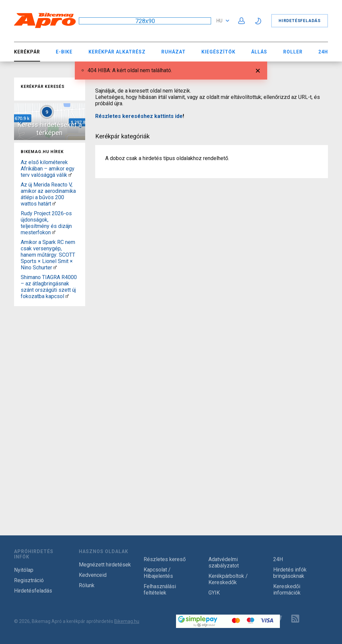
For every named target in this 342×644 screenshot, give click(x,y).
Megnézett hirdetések (105, 565)
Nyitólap (24, 570)
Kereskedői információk (287, 590)
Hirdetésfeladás (300, 21)
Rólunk (87, 585)
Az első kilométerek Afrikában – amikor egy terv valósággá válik (48, 169)
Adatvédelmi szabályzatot (224, 562)
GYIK (214, 593)
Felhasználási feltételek (160, 590)
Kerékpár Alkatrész (117, 52)
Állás (259, 52)
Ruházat (174, 52)
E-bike (64, 52)
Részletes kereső (165, 559)
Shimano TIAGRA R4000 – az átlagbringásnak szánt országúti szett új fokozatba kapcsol (49, 287)
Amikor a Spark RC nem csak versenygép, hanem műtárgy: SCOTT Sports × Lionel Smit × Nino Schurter (48, 255)
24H (323, 52)
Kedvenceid (93, 575)
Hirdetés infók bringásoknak (290, 573)
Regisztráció (29, 580)
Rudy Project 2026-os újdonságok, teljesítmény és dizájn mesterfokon (46, 223)
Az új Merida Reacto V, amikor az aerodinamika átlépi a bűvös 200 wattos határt (48, 194)
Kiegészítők (218, 52)
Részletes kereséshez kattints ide (139, 116)
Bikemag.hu (127, 621)
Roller (293, 52)
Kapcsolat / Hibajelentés (158, 573)
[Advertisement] (50, 409)
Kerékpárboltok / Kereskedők (228, 579)
